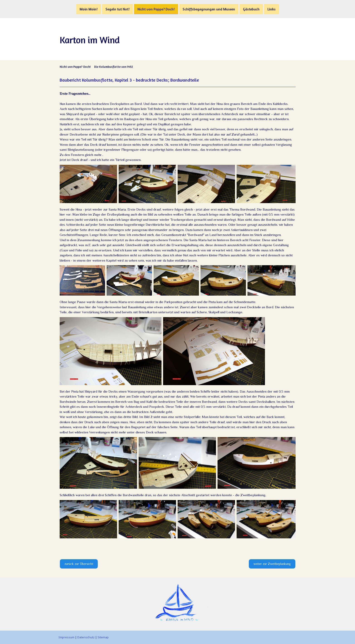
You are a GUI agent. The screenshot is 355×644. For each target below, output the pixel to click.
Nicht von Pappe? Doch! (156, 9)
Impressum (66, 637)
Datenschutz (86, 637)
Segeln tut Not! (118, 9)
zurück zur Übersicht (79, 564)
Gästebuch (251, 9)
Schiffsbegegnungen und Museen (209, 9)
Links (272, 9)
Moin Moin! (89, 9)
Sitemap (103, 637)
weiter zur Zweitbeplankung (272, 564)
